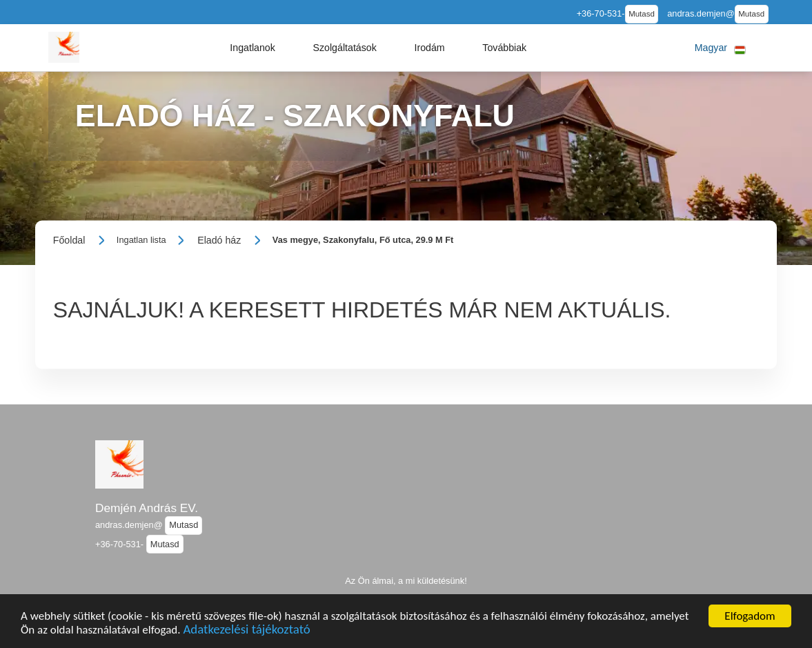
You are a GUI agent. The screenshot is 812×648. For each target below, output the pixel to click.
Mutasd (642, 14)
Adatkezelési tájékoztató (246, 631)
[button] (252, 48)
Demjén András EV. (147, 508)
